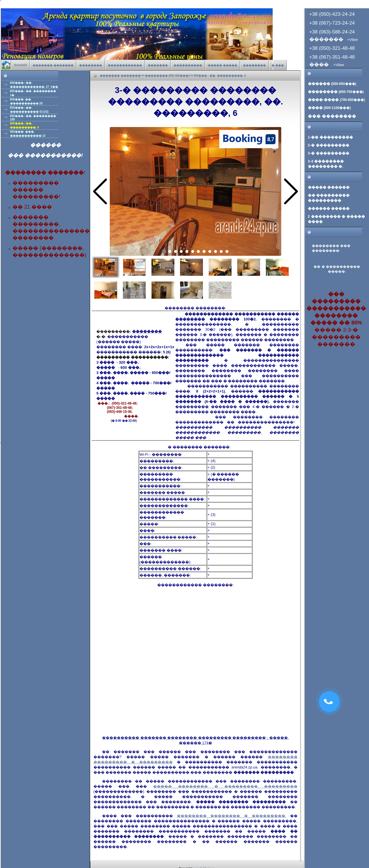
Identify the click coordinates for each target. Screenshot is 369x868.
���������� (188, 65)
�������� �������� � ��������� (231, 816)
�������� (91, 65)
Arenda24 (21, 65)
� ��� (278, 65)
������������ (125, 65)
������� (158, 65)
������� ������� (53, 65)
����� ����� (223, 65)
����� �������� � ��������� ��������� (225, 786)
